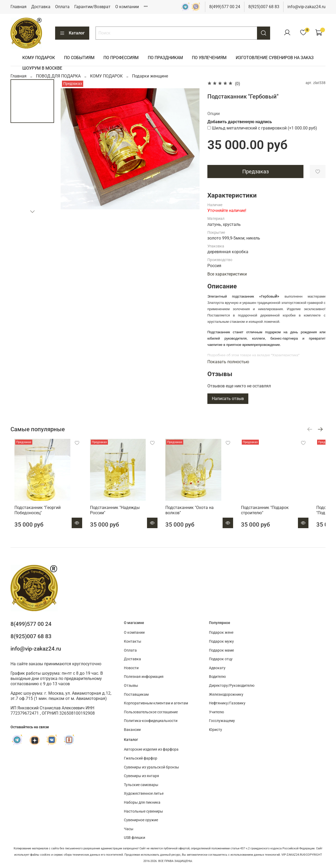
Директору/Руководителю (232, 686)
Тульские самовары (141, 785)
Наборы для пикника (142, 802)
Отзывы (131, 686)
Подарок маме (221, 650)
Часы (129, 829)
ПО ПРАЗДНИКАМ (165, 58)
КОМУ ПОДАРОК (39, 58)
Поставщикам (136, 695)
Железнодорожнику (226, 695)
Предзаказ (256, 171)
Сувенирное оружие (141, 820)
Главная (19, 7)
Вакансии (132, 730)
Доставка (41, 7)
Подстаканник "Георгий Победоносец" (34, 516)
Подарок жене (221, 633)
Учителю (216, 712)
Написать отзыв (228, 399)
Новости (131, 668)
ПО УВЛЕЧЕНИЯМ (209, 58)
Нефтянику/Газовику (227, 703)
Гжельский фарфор (141, 758)
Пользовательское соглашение (151, 712)
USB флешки (135, 838)
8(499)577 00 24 (225, 7)
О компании (127, 7)
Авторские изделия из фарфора (151, 750)
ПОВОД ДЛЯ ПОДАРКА (58, 76)
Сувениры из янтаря (141, 776)
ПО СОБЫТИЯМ (79, 58)
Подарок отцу (221, 659)
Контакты (133, 641)
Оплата (62, 7)
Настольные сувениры (143, 811)
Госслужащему (222, 721)
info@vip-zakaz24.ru (306, 7)
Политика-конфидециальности (151, 721)
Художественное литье (144, 794)
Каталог (72, 33)
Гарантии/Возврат (92, 7)
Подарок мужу (221, 641)
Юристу (216, 730)
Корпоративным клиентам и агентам (156, 703)
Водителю (217, 677)
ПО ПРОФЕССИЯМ (121, 58)
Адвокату (217, 668)
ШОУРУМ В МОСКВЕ (42, 68)
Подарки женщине (150, 76)
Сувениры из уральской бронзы (151, 767)
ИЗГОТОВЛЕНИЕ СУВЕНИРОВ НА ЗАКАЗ (275, 58)
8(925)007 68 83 (264, 7)
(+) (262, 128)
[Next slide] (32, 211)
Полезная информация (144, 677)
